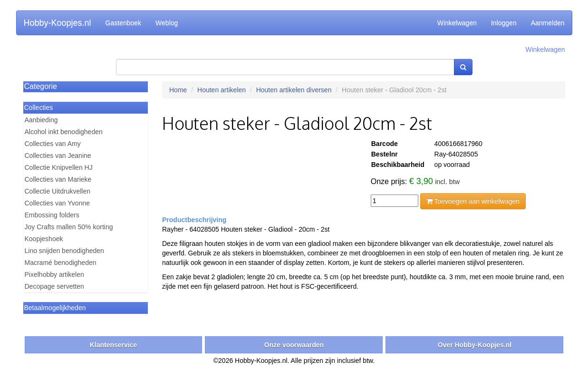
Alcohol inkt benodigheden (64, 132)
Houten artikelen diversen (294, 90)
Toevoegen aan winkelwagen (473, 201)
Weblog (167, 23)
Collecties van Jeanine (58, 156)
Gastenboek (124, 23)
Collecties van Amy (53, 144)
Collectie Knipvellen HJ (59, 167)
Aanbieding (41, 120)
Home (178, 90)
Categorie (41, 86)
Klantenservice (114, 345)
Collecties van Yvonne (58, 203)
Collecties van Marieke (58, 179)
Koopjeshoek (44, 239)
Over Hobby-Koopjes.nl (475, 345)
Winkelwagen (457, 23)
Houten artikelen (222, 90)
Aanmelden (548, 23)
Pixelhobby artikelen (54, 274)
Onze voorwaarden (294, 345)
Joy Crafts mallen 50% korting (69, 227)
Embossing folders (52, 215)
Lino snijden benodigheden (64, 251)
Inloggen (504, 23)
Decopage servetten (54, 286)
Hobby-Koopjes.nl (58, 23)
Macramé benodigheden (61, 263)
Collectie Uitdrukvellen (58, 191)
